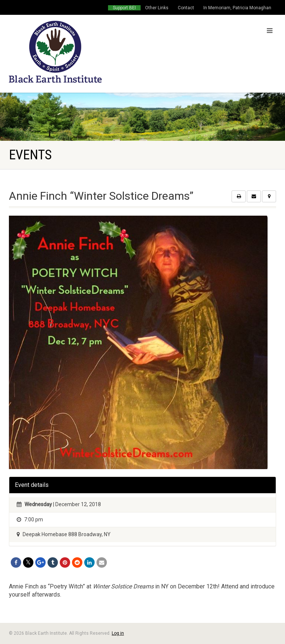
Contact (186, 8)
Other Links (157, 8)
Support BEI (124, 8)
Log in (118, 633)
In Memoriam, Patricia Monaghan (237, 8)
